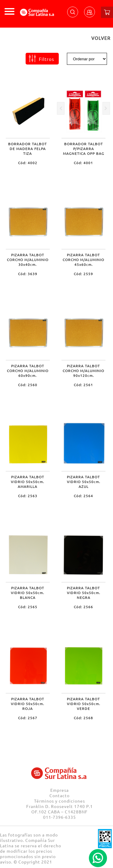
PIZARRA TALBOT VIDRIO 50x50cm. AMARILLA (28, 482)
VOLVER (101, 38)
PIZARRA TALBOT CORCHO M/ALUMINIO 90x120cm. (83, 371)
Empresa (60, 790)
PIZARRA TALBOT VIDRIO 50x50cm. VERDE (84, 704)
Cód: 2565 (28, 607)
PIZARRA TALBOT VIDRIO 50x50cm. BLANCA (28, 593)
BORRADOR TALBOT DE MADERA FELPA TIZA (28, 149)
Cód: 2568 (83, 718)
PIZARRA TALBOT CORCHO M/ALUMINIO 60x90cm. (28, 371)
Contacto (60, 795)
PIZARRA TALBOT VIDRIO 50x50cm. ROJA (28, 704)
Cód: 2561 (83, 385)
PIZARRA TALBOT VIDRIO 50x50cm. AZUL (84, 482)
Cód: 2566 (83, 607)
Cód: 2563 (28, 496)
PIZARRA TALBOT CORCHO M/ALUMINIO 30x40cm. (28, 260)
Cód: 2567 (28, 718)
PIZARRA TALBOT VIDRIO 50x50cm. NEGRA (84, 593)
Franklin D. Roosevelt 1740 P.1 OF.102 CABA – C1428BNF (60, 809)
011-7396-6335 (60, 817)
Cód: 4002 (28, 163)
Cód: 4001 (83, 163)
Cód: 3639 (28, 274)
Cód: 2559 (83, 274)
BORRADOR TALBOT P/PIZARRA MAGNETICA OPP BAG (84, 149)
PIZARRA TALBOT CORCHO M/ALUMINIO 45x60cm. (83, 260)
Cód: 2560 (28, 385)
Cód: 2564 (83, 496)
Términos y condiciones (60, 801)
